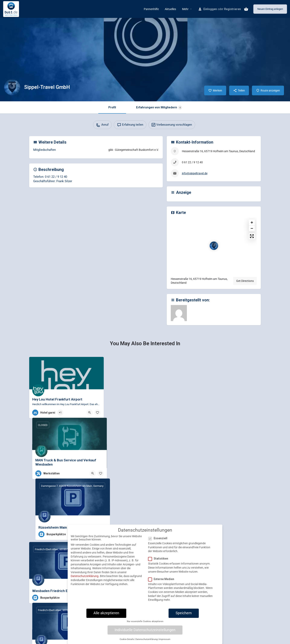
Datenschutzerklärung (85, 576)
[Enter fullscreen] (252, 236)
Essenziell (159, 539)
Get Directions (245, 281)
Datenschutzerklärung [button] (147, 639)
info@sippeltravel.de (195, 173)
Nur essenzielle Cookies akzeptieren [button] (145, 622)
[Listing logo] (12, 87)
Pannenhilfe (151, 9)
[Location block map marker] (214, 246)
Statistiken (159, 559)
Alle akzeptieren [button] (106, 613)
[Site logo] (12, 9)
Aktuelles (170, 9)
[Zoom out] (252, 228)
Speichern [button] (184, 613)
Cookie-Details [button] (127, 639)
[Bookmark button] (97, 413)
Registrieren (233, 9)
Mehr (185, 9)
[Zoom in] (252, 222)
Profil (112, 107)
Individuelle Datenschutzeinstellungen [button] (145, 630)
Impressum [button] (165, 639)
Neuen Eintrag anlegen (270, 9)
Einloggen (210, 9)
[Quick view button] (90, 413)
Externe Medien (162, 579)
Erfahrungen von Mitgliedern (159, 107)
